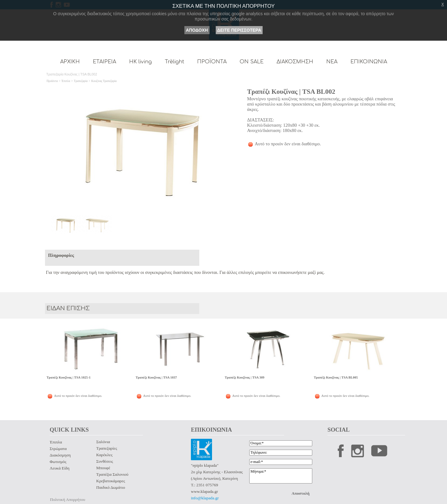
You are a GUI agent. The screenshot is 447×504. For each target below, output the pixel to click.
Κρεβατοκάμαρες (111, 481)
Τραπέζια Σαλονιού (112, 474)
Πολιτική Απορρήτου (68, 499)
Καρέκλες (104, 455)
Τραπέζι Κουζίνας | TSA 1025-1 (69, 377)
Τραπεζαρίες (107, 448)
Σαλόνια (103, 442)
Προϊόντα (52, 81)
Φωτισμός (58, 462)
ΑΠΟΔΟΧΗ (197, 30)
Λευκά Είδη (60, 468)
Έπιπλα (66, 81)
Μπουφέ (103, 468)
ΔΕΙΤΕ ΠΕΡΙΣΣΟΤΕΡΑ (239, 30)
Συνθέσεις (105, 461)
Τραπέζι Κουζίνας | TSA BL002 (291, 92)
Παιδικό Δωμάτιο (111, 487)
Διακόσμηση (60, 455)
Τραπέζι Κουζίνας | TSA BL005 (336, 377)
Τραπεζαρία (81, 81)
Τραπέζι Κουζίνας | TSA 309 (245, 377)
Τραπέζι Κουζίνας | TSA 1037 (156, 377)
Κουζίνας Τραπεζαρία (104, 81)
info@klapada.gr (205, 498)
